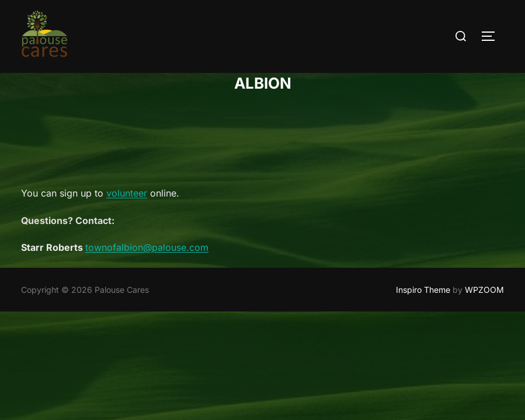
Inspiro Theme (423, 290)
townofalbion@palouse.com (147, 248)
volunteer (127, 194)
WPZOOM (484, 290)
